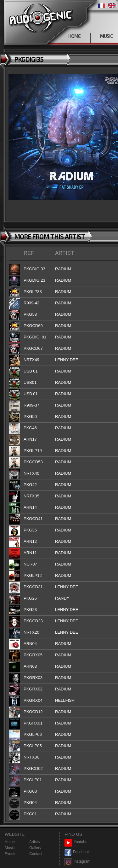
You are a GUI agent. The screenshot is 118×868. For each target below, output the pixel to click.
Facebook (77, 852)
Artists (34, 842)
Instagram (77, 862)
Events (11, 854)
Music (10, 848)
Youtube (76, 842)
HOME (74, 36)
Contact (36, 854)
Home (10, 842)
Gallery (35, 848)
